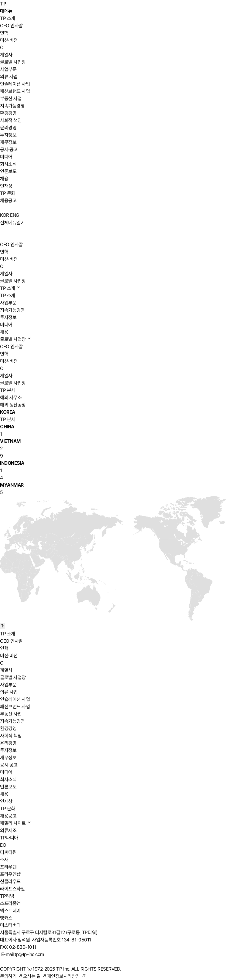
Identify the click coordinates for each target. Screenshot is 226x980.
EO (3, 845)
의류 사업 (9, 77)
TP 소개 (8, 18)
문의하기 (11, 976)
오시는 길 (35, 976)
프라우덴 (8, 867)
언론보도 (8, 171)
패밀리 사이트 (16, 823)
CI (2, 48)
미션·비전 (9, 40)
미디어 (6, 157)
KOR (5, 215)
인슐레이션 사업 (15, 84)
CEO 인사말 (11, 26)
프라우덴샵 (10, 874)
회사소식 (8, 164)
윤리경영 (8, 128)
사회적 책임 (11, 120)
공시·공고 (9, 150)
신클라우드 (10, 881)
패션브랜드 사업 (15, 91)
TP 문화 (8, 193)
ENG (15, 215)
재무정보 (8, 142)
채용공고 (8, 201)
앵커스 (6, 918)
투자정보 (8, 135)
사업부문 (8, 69)
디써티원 (8, 852)
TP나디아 (9, 838)
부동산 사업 (11, 99)
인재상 (6, 186)
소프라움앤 (10, 903)
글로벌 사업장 (13, 62)
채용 (4, 179)
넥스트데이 (10, 911)
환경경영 (8, 113)
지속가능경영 (12, 106)
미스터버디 (10, 925)
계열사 (6, 55)
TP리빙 (7, 896)
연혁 (4, 33)
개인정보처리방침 (66, 976)
